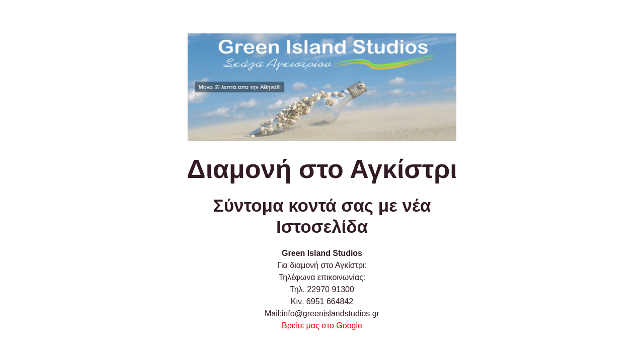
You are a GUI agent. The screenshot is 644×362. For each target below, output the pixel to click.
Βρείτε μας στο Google (322, 326)
